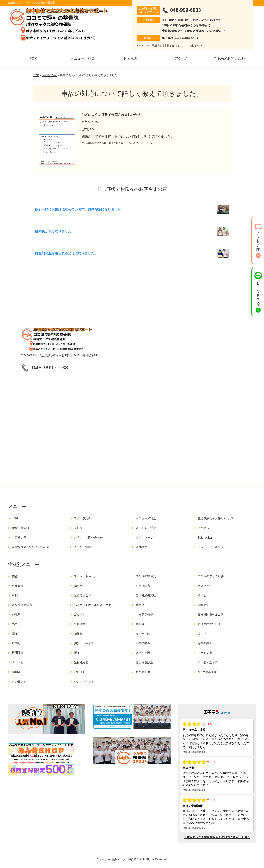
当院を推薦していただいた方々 (32, 547)
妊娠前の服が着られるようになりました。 (66, 253)
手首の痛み (143, 643)
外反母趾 (18, 586)
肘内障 (16, 643)
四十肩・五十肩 (208, 662)
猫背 (15, 576)
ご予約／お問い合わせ (231, 59)
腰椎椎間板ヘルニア (211, 615)
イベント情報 (82, 547)
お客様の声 (132, 59)
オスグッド (205, 586)
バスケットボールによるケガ (93, 605)
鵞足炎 (140, 605)
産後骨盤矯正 (144, 662)
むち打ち (80, 672)
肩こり (202, 634)
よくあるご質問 (146, 528)
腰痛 (77, 653)
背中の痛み (205, 643)
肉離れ (78, 634)
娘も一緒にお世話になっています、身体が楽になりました (78, 209)
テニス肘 (18, 662)
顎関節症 (203, 605)
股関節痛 (18, 653)
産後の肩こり (82, 595)
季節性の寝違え (146, 576)
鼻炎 (15, 595)
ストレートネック (85, 576)
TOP (33, 59)
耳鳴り (140, 624)
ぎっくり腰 (143, 653)
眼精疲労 (80, 624)
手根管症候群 (144, 615)
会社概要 (141, 547)
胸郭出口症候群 (84, 643)
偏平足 (78, 586)
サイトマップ (144, 538)
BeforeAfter (205, 538)
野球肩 (16, 615)
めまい (16, 624)
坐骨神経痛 (81, 662)
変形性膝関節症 (208, 672)
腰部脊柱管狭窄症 (209, 624)
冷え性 (202, 595)
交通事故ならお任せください (216, 518)
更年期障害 (143, 586)
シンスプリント (84, 682)
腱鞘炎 (16, 672)
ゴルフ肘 (80, 615)
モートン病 (205, 653)
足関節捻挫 (143, 672)
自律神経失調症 (146, 595)
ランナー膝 (143, 634)
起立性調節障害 (22, 605)
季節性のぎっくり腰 (211, 576)
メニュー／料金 (83, 59)
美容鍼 (78, 528)
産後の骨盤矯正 (22, 528)
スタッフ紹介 (82, 518)
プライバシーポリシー (212, 547)
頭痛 (15, 634)
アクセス (181, 59)
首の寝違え (19, 682)
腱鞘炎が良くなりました (53, 231)
